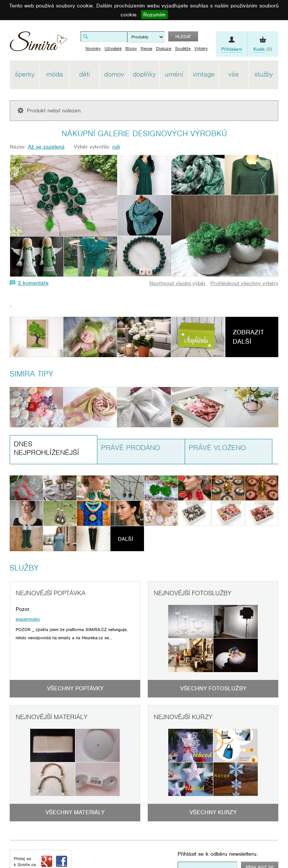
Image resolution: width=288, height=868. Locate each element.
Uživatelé (113, 49)
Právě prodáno (131, 448)
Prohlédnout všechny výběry (244, 283)
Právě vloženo (217, 448)
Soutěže (183, 49)
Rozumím (154, 15)
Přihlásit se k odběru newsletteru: (218, 854)
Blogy (131, 49)
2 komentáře (33, 283)
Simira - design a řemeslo (39, 44)
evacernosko (28, 619)
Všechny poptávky (75, 689)
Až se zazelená (46, 147)
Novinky (93, 49)
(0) (263, 49)
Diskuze (164, 49)
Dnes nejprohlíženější (46, 448)
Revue (146, 49)
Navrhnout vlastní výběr (177, 283)
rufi (116, 147)
